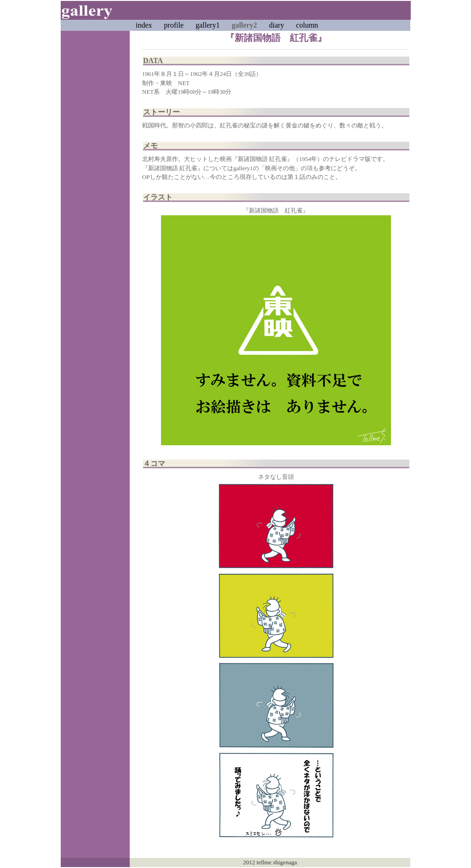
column (307, 25)
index (144, 25)
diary (277, 25)
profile (174, 25)
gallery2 (244, 25)
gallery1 (207, 25)
